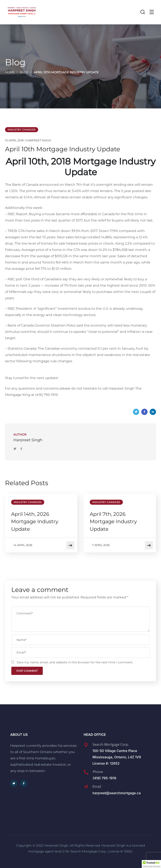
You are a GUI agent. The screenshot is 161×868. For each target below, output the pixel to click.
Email (97, 786)
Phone (98, 772)
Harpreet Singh (38, 140)
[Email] (86, 787)
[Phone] (86, 772)
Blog (24, 72)
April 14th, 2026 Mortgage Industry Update (35, 522)
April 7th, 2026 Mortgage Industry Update (114, 522)
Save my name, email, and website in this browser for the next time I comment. (75, 662)
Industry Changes (22, 130)
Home (10, 72)
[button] (151, 864)
